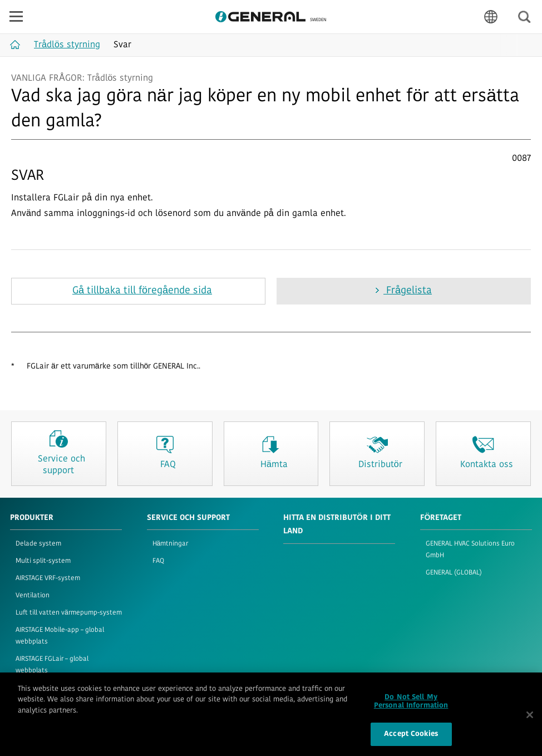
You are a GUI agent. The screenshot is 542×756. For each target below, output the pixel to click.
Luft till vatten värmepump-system (69, 613)
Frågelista (408, 291)
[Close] (530, 719)
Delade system (38, 544)
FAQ (158, 561)
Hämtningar (171, 544)
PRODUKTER (32, 518)
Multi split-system (43, 561)
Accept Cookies (411, 739)
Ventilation (33, 596)
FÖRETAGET (441, 518)
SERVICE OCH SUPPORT (188, 518)
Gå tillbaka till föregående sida (142, 291)
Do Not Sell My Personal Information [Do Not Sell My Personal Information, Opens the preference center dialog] (411, 707)
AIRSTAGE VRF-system (48, 578)
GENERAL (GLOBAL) (454, 573)
